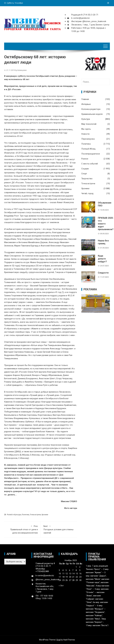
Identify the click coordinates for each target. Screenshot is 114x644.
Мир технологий (89, 124)
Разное (85, 159)
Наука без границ (103, 242)
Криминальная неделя (92, 114)
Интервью (86, 104)
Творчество (87, 179)
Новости (85, 134)
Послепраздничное (91, 154)
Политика (26, 515)
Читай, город (87, 193)
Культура (18, 515)
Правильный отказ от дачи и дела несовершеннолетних (22, 529)
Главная (85, 99)
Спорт (84, 174)
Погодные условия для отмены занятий (59, 529)
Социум (85, 169)
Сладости (103, 273)
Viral (58, 640)
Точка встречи (35, 515)
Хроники (45, 515)
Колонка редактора (91, 109)
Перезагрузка (88, 139)
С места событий (90, 164)
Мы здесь (86, 129)
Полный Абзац (88, 149)
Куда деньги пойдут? (102, 259)
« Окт (61, 586)
